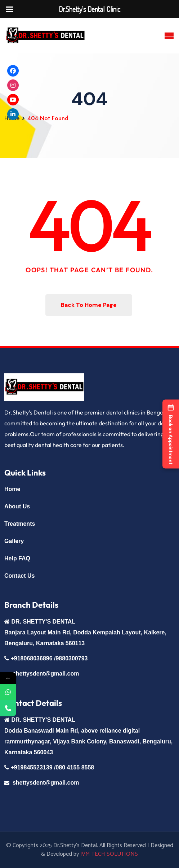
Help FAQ (17, 558)
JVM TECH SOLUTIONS (109, 854)
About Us (17, 506)
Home (12, 489)
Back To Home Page (89, 305)
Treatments (20, 524)
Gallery (14, 541)
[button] (171, 434)
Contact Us (19, 576)
